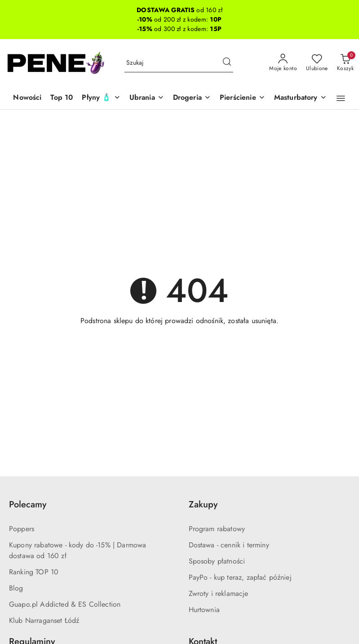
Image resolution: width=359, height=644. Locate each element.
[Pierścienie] (242, 98)
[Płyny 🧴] (101, 98)
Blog (16, 588)
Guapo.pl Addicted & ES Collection (65, 604)
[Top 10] (62, 98)
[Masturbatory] (300, 98)
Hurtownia (204, 610)
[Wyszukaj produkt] (179, 63)
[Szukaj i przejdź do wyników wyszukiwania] (227, 63)
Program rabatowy (217, 529)
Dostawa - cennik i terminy (229, 545)
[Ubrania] (147, 98)
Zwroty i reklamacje (219, 593)
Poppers (22, 529)
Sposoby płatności (217, 561)
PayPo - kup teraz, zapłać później (240, 577)
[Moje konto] (283, 63)
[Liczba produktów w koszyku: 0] (345, 63)
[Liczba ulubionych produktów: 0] (317, 63)
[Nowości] (27, 98)
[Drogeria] (192, 98)
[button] (341, 98)
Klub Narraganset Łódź (44, 620)
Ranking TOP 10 (34, 572)
